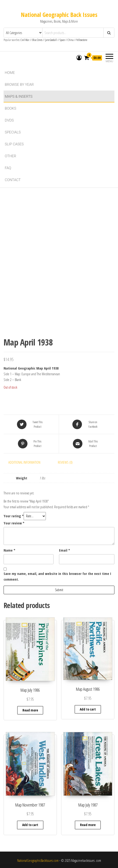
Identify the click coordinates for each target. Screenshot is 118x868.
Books (11, 108)
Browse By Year (19, 85)
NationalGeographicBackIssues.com (38, 860)
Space (62, 40)
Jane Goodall (51, 40)
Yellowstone (82, 40)
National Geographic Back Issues (59, 15)
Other (11, 156)
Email (64, 550)
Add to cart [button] (88, 709)
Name (9, 550)
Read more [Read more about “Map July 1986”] (30, 710)
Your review (14, 523)
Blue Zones (37, 40)
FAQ (8, 168)
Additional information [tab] (24, 462)
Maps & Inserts (19, 96)
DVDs (9, 120)
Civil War (25, 40)
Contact (13, 180)
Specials (13, 132)
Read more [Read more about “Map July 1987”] (88, 825)
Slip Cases (14, 144)
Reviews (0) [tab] (65, 462)
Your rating (14, 516)
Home (10, 73)
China (71, 40)
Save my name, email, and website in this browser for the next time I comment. (57, 576)
